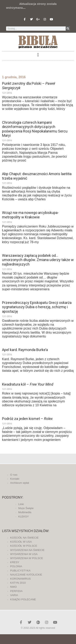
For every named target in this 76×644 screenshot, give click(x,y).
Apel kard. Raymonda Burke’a (25, 350)
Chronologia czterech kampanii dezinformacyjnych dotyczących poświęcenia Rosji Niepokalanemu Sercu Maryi (35, 129)
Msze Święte (26, 508)
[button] (38, 55)
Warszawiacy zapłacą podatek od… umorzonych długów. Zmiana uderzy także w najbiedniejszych (38, 260)
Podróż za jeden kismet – (27, 419)
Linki (21, 504)
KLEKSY (24, 517)
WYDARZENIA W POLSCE (27, 558)
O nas (14, 475)
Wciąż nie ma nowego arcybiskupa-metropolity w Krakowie (30, 215)
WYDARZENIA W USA (24, 554)
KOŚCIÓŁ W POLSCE (24, 546)
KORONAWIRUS (20, 579)
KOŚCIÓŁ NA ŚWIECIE (24, 538)
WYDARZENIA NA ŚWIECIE (27, 550)
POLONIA (16, 566)
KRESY (15, 562)
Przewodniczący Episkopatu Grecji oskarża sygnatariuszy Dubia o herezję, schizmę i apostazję (37, 307)
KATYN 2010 (18, 583)
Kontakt (15, 479)
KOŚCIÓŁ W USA (21, 542)
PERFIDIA (16, 591)
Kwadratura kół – (28, 384)
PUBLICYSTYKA (20, 571)
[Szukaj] (68, 29)
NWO (13, 587)
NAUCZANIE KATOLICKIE (26, 575)
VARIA (14, 595)
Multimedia (25, 512)
